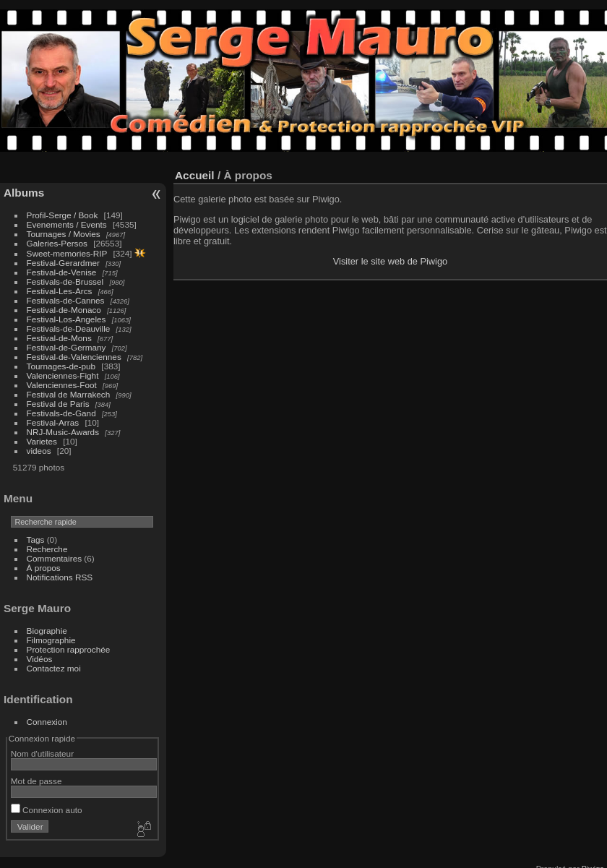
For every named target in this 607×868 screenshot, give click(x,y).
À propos (44, 568)
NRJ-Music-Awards (63, 432)
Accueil (195, 175)
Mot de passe (36, 781)
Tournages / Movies (64, 234)
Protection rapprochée (69, 649)
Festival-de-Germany (66, 347)
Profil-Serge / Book (63, 215)
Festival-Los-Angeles (66, 319)
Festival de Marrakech (69, 394)
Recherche (47, 549)
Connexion (47, 722)
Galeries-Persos (57, 243)
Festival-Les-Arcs (60, 291)
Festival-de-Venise (62, 272)
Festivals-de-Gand (61, 413)
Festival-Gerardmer (63, 263)
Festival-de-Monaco (64, 310)
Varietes (42, 441)
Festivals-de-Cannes (66, 300)
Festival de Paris (58, 404)
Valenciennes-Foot (62, 385)
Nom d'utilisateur (42, 753)
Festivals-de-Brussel (65, 282)
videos (39, 451)
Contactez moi (54, 668)
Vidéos (40, 659)
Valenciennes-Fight (63, 375)
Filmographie (51, 640)
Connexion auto (47, 810)
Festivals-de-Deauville (69, 328)
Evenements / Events (67, 224)
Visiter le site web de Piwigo (390, 261)
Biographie (47, 631)
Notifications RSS (60, 577)
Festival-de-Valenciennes (74, 357)
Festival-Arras (53, 422)
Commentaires (55, 558)
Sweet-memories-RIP (67, 253)
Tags (36, 540)
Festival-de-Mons (59, 338)
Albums (24, 193)
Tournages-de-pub (61, 366)
